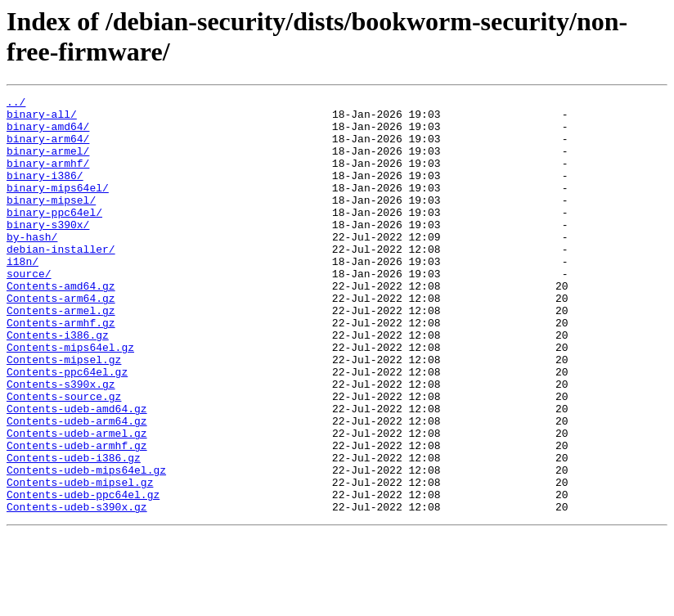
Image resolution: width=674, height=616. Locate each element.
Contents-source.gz (64, 457)
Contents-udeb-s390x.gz (77, 590)
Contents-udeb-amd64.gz (77, 472)
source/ (29, 310)
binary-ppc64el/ (54, 236)
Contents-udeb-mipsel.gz (80, 560)
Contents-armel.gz (61, 354)
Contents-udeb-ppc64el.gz (83, 575)
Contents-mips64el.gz (70, 398)
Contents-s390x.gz (61, 443)
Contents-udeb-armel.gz (77, 501)
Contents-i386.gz (58, 384)
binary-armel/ (48, 163)
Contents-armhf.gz (61, 369)
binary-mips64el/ (58, 207)
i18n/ (22, 295)
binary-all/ (42, 119)
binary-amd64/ (48, 133)
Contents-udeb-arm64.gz (77, 487)
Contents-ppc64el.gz (67, 428)
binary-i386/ (45, 192)
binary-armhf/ (48, 178)
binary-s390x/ (48, 251)
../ (16, 104)
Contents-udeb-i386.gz (74, 531)
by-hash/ (32, 266)
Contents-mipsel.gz (64, 413)
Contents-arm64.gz (61, 339)
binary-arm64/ (48, 148)
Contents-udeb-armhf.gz (77, 516)
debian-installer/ (61, 281)
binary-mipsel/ (51, 222)
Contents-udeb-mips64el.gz (86, 546)
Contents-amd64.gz (61, 325)
